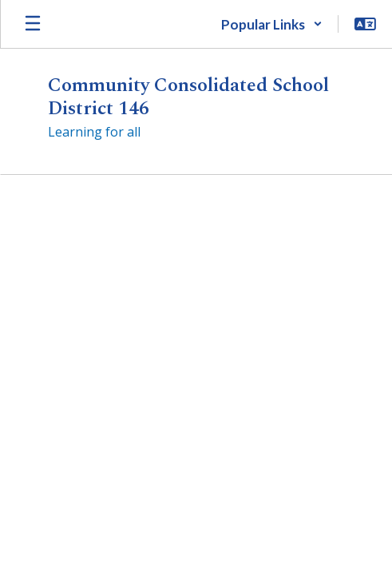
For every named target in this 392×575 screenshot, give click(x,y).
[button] (272, 24)
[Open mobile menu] (33, 24)
